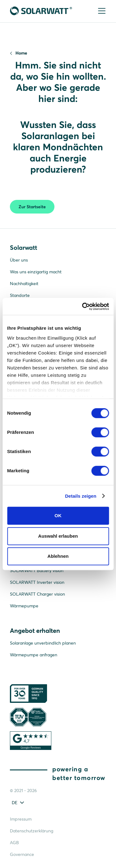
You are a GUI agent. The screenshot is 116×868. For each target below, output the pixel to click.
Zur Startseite (32, 207)
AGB (14, 843)
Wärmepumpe (24, 606)
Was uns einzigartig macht (36, 272)
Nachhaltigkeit (24, 284)
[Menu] (101, 11)
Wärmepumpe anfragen (34, 655)
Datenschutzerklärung (32, 831)
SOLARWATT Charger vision (37, 594)
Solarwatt (24, 247)
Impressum (21, 819)
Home (21, 53)
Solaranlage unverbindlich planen (43, 643)
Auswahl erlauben (58, 536)
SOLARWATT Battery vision (37, 571)
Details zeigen (81, 496)
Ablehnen (58, 556)
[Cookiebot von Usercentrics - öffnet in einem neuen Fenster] (83, 306)
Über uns (19, 260)
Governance (22, 854)
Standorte (20, 295)
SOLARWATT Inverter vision (37, 582)
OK (58, 516)
